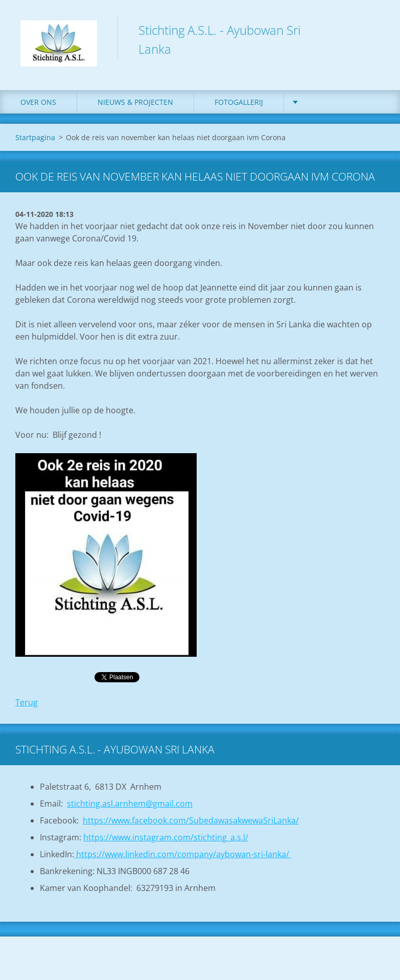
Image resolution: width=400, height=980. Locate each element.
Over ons (38, 102)
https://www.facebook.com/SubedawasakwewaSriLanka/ (191, 820)
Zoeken (373, 30)
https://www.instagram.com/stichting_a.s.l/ (166, 837)
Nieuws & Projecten (135, 102)
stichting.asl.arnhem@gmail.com (130, 804)
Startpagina (35, 137)
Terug (27, 702)
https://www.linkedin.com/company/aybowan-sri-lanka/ (183, 854)
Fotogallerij (239, 102)
